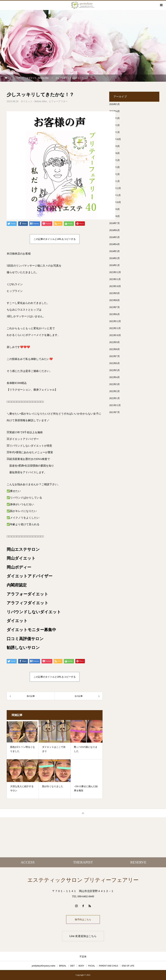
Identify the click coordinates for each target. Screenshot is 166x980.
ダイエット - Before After (34, 101)
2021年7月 (114, 412)
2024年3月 (114, 251)
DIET (72, 966)
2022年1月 (114, 398)
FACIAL (92, 966)
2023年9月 (114, 293)
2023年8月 (114, 300)
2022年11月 (115, 328)
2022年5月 (114, 370)
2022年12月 (115, 321)
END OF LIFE (128, 966)
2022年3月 (114, 384)
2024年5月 (114, 237)
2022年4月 (114, 377)
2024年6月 (114, 230)
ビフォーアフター (58, 101)
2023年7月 (114, 307)
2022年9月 (114, 342)
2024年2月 (114, 258)
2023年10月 (115, 286)
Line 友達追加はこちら (83, 936)
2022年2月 (114, 391)
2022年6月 (114, 363)
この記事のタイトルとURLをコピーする (55, 239)
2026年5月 (114, 104)
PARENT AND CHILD (108, 966)
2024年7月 (114, 223)
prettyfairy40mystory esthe (44, 966)
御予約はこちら (83, 919)
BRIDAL (63, 966)
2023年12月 (115, 272)
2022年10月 (115, 335)
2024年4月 (114, 244)
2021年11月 (115, 405)
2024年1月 (114, 265)
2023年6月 (114, 314)
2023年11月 (115, 279)
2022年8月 (114, 349)
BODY (81, 966)
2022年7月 (114, 356)
